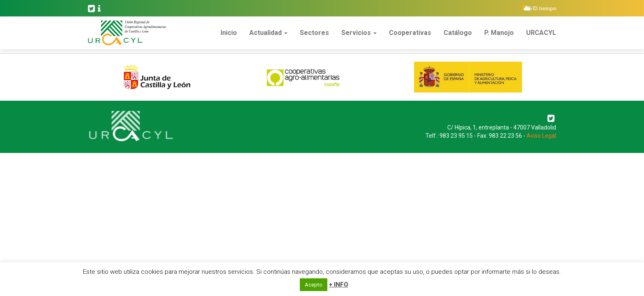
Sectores (314, 33)
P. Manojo (499, 33)
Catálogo (458, 33)
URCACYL (541, 33)
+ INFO (339, 284)
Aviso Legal (541, 136)
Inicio (229, 33)
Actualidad (268, 33)
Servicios (359, 33)
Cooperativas (410, 33)
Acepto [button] (314, 285)
